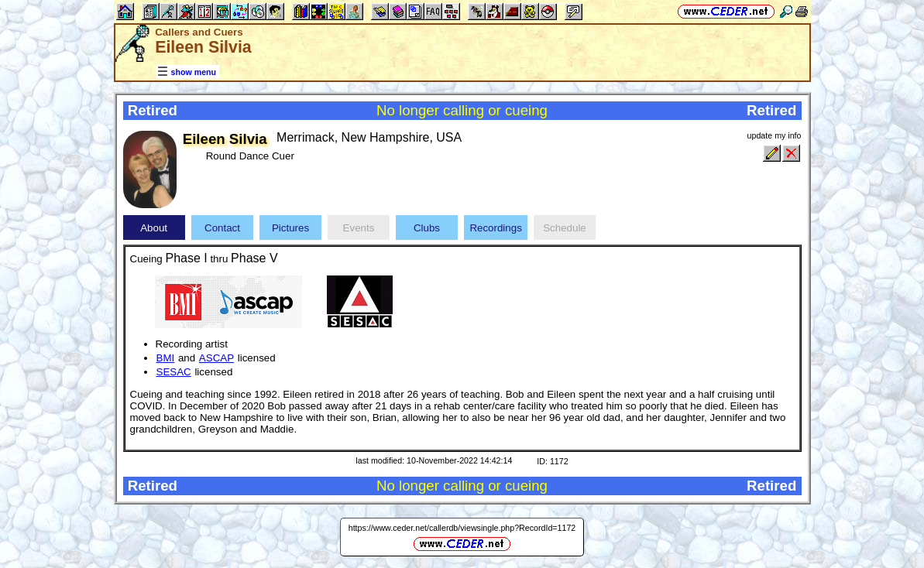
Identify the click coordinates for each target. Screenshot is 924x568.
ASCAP (216, 358)
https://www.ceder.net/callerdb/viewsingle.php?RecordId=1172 (462, 528)
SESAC (174, 372)
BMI (166, 358)
